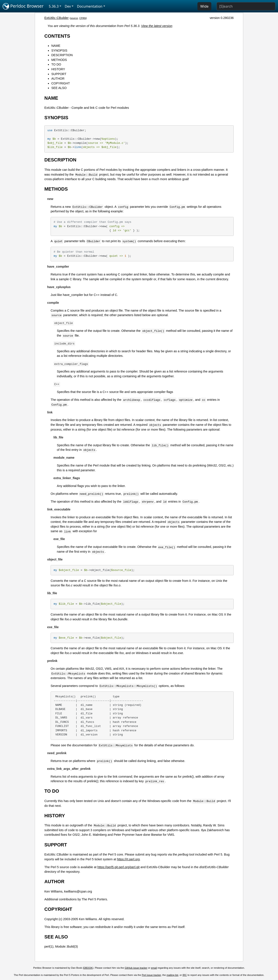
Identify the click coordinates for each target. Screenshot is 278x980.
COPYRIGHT (61, 83)
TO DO (56, 64)
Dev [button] (68, 6)
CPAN (83, 18)
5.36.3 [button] (54, 6)
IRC (185, 975)
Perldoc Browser (23, 6)
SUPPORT (59, 74)
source (74, 18)
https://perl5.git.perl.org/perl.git (118, 867)
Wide (204, 6)
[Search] (246, 6)
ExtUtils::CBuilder (56, 18)
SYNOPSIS (59, 50)
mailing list (172, 975)
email (154, 968)
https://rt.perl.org (128, 859)
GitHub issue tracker (136, 968)
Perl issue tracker (151, 975)
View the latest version (157, 26)
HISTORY (58, 69)
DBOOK (88, 968)
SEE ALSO (59, 88)
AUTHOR (58, 79)
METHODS (59, 60)
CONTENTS (57, 36)
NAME (56, 46)
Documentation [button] (90, 6)
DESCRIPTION (62, 55)
